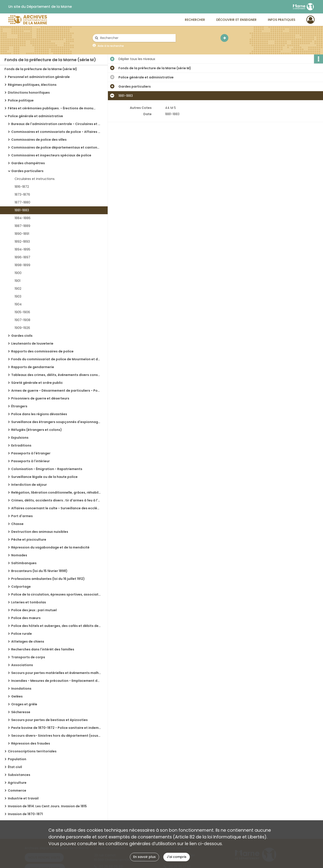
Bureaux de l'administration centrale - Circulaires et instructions (56, 124)
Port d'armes (22, 516)
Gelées (17, 696)
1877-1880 (22, 202)
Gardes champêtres (28, 163)
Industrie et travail (23, 798)
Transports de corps (28, 657)
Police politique (21, 100)
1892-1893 (22, 242)
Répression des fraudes (31, 743)
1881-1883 (22, 210)
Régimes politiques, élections (32, 85)
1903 (18, 296)
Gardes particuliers (27, 171)
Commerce (17, 790)
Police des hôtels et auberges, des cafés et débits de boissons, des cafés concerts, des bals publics (56, 626)
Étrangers (19, 406)
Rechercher (195, 20)
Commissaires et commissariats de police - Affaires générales (56, 132)
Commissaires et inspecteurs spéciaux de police (51, 155)
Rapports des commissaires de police (42, 351)
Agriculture (17, 783)
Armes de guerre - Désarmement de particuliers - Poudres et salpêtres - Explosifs (56, 391)
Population (17, 759)
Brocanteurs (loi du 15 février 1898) (39, 571)
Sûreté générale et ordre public (37, 383)
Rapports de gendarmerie (33, 367)
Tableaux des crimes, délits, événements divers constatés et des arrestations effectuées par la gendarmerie (56, 375)
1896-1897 (22, 257)
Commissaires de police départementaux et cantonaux (56, 147)
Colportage (21, 587)
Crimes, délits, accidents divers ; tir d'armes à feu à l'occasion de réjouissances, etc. (56, 500)
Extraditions (21, 445)
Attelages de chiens (28, 641)
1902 (18, 289)
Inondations (21, 689)
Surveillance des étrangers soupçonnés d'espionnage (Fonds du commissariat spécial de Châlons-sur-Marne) (56, 422)
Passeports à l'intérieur (31, 461)
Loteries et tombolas (29, 602)
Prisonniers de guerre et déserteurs (40, 398)
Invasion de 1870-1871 (25, 814)
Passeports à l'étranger (31, 453)
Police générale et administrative (35, 116)
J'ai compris (177, 857)
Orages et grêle (24, 704)
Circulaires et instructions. (35, 179)
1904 (18, 304)
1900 (18, 273)
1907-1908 (22, 320)
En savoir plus (144, 857)
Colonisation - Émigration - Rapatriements (47, 469)
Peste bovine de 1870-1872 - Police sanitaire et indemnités (56, 728)
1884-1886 (23, 218)
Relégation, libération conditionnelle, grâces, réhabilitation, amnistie (56, 492)
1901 (17, 281)
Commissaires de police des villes (39, 140)
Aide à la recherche (111, 46)
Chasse (17, 524)
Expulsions (20, 438)
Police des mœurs (26, 618)
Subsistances (19, 775)
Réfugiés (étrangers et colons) (37, 430)
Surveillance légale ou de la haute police (44, 477)
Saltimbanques (24, 563)
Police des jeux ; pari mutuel (34, 610)
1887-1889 (22, 226)
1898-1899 (22, 265)
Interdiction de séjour (29, 485)
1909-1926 (22, 328)
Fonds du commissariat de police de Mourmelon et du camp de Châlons (56, 359)
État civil (15, 767)
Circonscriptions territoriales (32, 751)
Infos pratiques (282, 20)
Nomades (19, 555)
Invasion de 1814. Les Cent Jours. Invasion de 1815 (47, 806)
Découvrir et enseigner (236, 20)
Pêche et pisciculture (29, 540)
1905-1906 (22, 312)
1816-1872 (22, 187)
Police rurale (22, 634)
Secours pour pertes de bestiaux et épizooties (49, 720)
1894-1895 (22, 249)
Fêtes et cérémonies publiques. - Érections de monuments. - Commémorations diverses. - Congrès (53, 108)
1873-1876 (22, 194)
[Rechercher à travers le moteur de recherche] (136, 38)
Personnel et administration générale (39, 77)
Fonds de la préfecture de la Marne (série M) (41, 69)
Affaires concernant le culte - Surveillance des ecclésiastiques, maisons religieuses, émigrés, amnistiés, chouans (56, 508)
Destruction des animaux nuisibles (40, 532)
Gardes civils (22, 336)
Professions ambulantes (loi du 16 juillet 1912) (48, 579)
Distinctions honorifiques (29, 93)
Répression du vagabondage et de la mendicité (50, 547)
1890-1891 (22, 234)
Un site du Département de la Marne (40, 7)
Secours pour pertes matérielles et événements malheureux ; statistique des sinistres (56, 673)
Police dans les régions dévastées (39, 414)
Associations (22, 665)
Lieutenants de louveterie (32, 343)
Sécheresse (21, 712)
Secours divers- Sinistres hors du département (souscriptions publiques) (56, 736)
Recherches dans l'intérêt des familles (43, 649)
